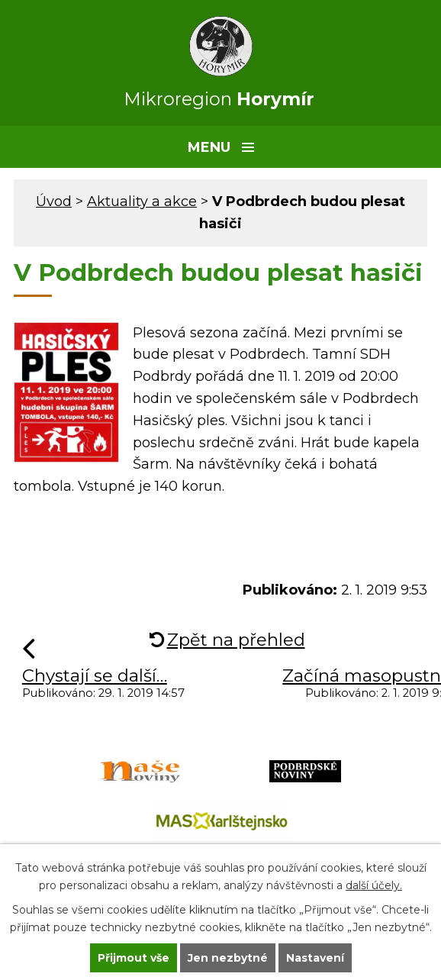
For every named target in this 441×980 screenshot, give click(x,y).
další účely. (374, 885)
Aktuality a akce (142, 201)
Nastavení (315, 958)
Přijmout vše (134, 958)
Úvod (54, 201)
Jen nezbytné (228, 958)
